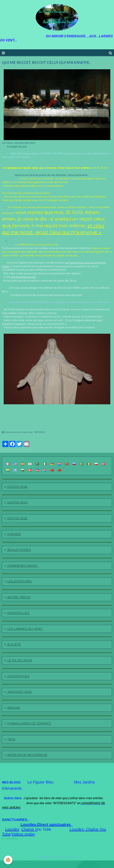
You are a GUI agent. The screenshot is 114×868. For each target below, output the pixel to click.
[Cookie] (8, 860)
